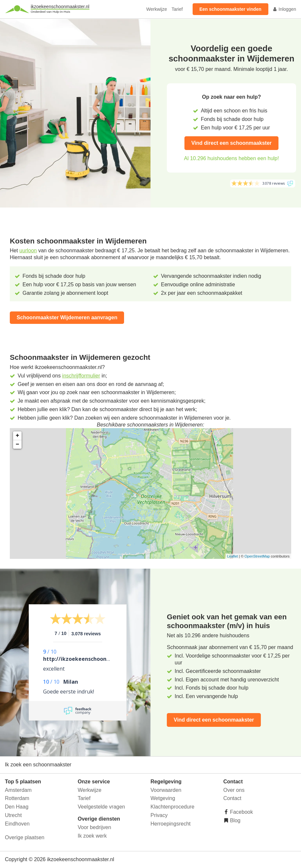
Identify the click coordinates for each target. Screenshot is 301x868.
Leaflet (233, 556)
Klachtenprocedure (172, 807)
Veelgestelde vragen (101, 807)
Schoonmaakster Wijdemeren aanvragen (67, 317)
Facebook (241, 812)
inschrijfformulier (81, 376)
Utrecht (13, 815)
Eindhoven (17, 824)
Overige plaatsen (25, 837)
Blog (234, 820)
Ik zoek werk (92, 836)
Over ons (234, 790)
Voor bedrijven (94, 827)
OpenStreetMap (257, 556)
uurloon (28, 250)
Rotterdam (17, 798)
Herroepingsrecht (171, 824)
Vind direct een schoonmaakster (231, 143)
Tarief (177, 9)
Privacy (159, 815)
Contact (232, 798)
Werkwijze (157, 9)
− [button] (17, 444)
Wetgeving (163, 798)
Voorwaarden (166, 790)
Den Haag (17, 807)
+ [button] (17, 436)
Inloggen (284, 9)
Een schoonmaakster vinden (230, 9)
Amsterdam (18, 790)
